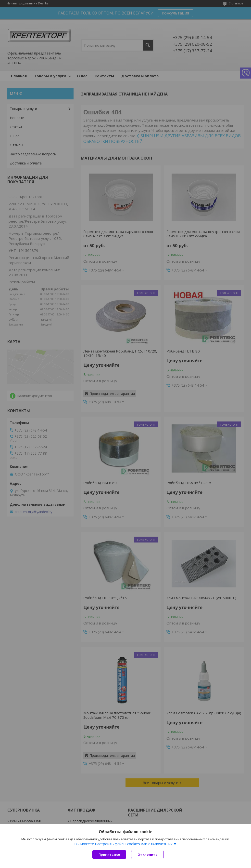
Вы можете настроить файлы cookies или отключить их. (124, 844)
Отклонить (147, 854)
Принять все (109, 854)
